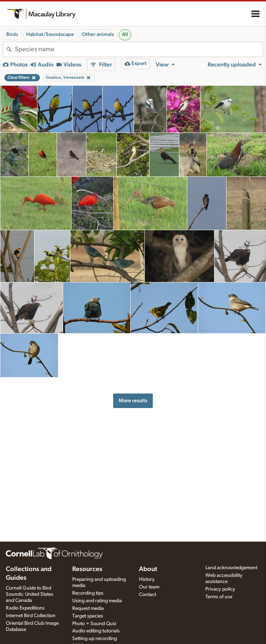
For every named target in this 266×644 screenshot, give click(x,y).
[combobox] (139, 49)
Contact (148, 595)
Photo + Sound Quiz (94, 624)
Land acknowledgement (231, 568)
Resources (87, 569)
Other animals (98, 34)
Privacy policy (220, 589)
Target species (88, 616)
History (147, 579)
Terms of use (219, 597)
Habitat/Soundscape (50, 34)
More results (133, 401)
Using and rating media (97, 601)
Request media (88, 608)
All (125, 34)
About (148, 569)
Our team (149, 587)
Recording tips (88, 593)
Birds (12, 34)
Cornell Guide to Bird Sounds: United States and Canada (30, 594)
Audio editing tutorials (96, 631)
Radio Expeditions (25, 608)
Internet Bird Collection (31, 616)
